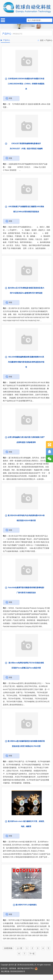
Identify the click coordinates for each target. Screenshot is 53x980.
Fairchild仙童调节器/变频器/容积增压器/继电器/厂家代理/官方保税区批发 (26, 590)
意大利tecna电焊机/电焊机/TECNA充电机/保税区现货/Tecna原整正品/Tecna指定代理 (26, 665)
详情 (10, 98)
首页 (42, 40)
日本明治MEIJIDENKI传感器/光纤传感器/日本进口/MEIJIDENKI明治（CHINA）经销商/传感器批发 (26, 84)
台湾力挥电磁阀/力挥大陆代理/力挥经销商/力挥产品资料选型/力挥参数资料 (26, 440)
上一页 (20, 948)
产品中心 (49, 40)
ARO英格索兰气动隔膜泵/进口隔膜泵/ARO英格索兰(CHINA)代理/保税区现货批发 (26, 209)
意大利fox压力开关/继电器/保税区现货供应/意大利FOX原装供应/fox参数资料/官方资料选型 (26, 290)
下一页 (32, 954)
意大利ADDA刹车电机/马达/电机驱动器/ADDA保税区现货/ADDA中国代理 (26, 518)
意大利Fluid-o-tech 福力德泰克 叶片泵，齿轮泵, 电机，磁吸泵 (26, 824)
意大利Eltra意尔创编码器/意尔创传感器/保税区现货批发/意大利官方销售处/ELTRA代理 (26, 744)
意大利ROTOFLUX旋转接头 (26, 905)
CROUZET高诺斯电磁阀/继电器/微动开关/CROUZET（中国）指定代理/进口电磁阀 (26, 146)
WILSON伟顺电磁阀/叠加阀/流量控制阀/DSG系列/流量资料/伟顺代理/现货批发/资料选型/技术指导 (26, 362)
